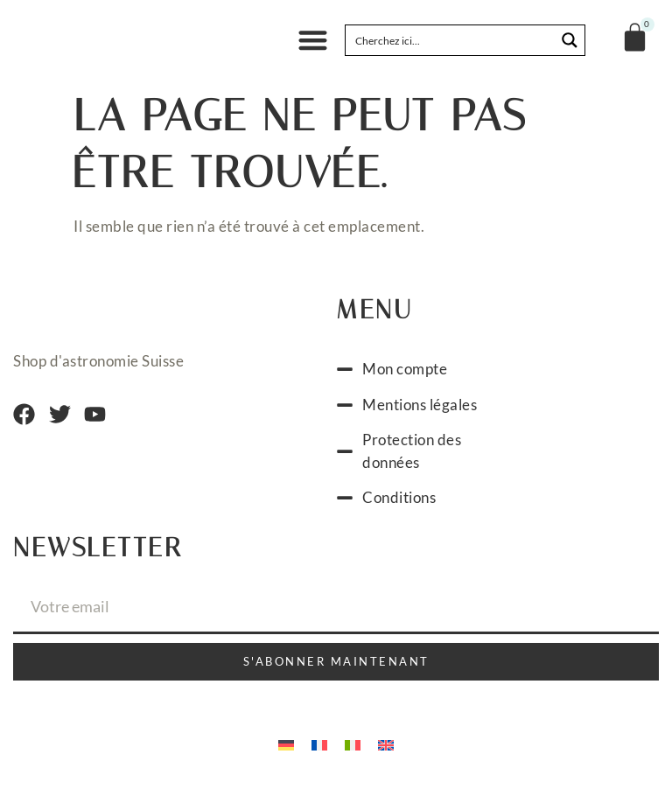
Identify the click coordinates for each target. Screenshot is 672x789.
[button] (313, 41)
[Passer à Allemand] (286, 744)
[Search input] (451, 40)
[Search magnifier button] (570, 40)
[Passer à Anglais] (386, 744)
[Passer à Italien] (353, 744)
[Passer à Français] (319, 744)
